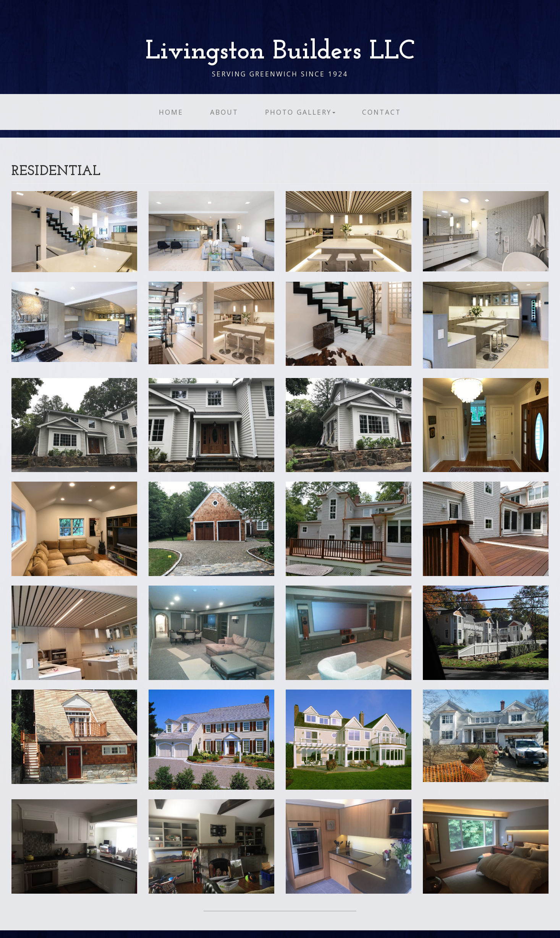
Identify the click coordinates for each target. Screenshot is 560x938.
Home (171, 112)
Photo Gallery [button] (300, 112)
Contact (382, 112)
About (224, 112)
